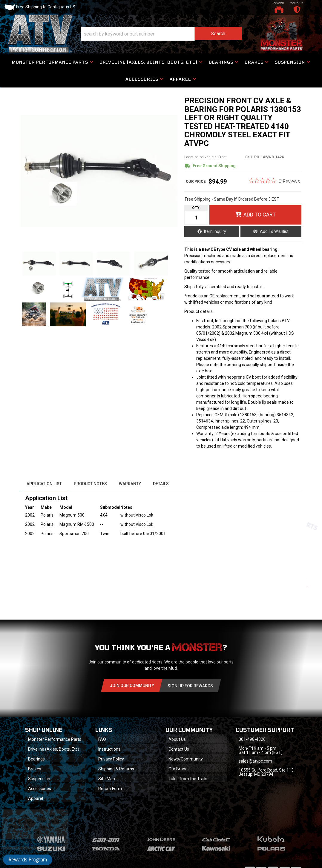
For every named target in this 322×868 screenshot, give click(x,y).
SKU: (249, 157)
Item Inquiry (215, 231)
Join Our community (132, 686)
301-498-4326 (252, 739)
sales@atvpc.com (255, 761)
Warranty (130, 484)
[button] (161, 34)
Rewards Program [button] (28, 860)
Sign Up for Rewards (190, 686)
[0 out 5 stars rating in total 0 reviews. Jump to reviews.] (275, 181)
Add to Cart (260, 215)
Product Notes (90, 484)
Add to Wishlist (274, 231)
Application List (44, 484)
